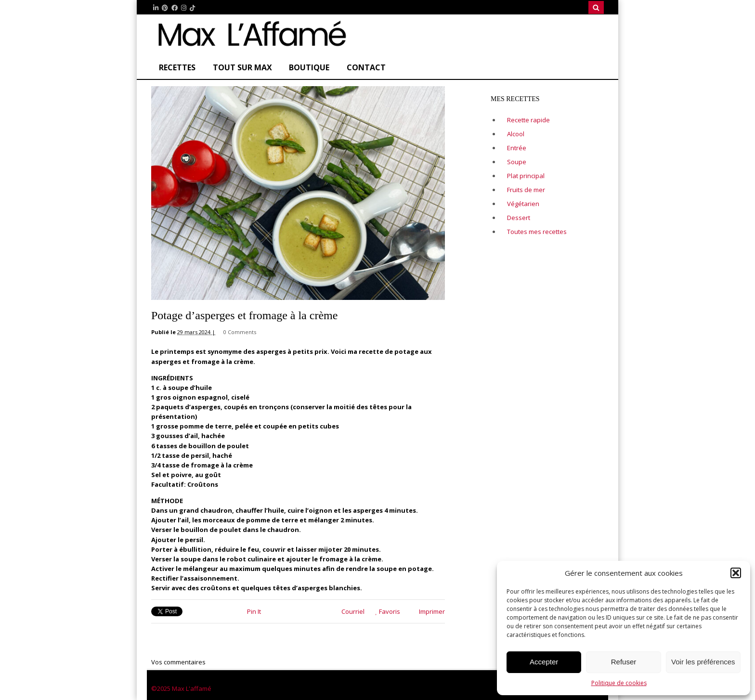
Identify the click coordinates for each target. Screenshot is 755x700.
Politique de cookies (619, 683)
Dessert (519, 218)
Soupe (517, 162)
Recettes (177, 67)
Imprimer (428, 611)
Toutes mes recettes (537, 232)
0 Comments (240, 332)
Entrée (517, 148)
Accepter (544, 662)
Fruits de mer (526, 190)
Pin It (254, 611)
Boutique (309, 67)
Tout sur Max (242, 67)
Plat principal (526, 176)
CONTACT (366, 67)
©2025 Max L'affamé (181, 688)
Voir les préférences (703, 662)
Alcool (516, 134)
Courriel (349, 611)
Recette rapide (528, 120)
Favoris (388, 611)
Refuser (624, 662)
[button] (736, 573)
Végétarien (523, 204)
